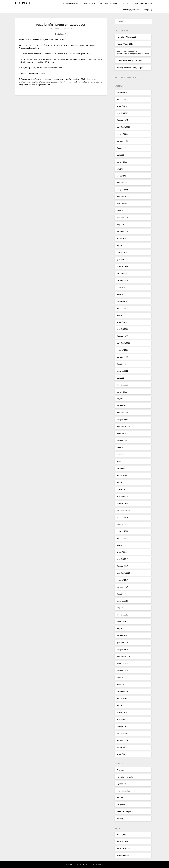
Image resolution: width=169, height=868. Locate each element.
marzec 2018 (122, 698)
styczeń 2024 (122, 252)
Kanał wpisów (122, 841)
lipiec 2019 (121, 594)
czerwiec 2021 (123, 454)
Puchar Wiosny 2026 (125, 44)
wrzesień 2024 (123, 204)
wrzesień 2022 (123, 350)
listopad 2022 (122, 336)
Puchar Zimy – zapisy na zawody (129, 61)
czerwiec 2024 (123, 218)
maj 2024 (121, 225)
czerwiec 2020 (123, 531)
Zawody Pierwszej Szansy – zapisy (130, 68)
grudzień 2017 (123, 719)
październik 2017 (124, 733)
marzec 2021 (122, 475)
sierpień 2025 (122, 141)
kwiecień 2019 (123, 615)
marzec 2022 (122, 392)
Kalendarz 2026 (90, 3)
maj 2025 (121, 155)
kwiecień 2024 (123, 232)
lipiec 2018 (121, 677)
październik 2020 (124, 510)
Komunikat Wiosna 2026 (127, 37)
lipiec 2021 (121, 448)
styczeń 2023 (122, 322)
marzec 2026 (122, 99)
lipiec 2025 (121, 148)
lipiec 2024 (121, 211)
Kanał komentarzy (124, 848)
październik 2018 (124, 657)
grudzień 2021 (123, 413)
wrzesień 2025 (123, 134)
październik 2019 (124, 573)
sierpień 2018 (122, 671)
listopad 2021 (122, 420)
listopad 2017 (122, 726)
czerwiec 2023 (123, 287)
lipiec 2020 (121, 524)
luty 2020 (121, 545)
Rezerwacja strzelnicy (71, 3)
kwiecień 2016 (123, 747)
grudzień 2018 (123, 643)
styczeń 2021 (122, 489)
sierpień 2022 (122, 357)
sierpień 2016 (122, 740)
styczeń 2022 (122, 406)
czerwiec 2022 (123, 371)
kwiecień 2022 (123, 385)
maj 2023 (121, 294)
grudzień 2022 (123, 329)
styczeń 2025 (122, 176)
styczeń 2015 (122, 754)
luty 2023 (121, 315)
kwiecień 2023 (123, 301)
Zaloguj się (148, 10)
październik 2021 (124, 427)
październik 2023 (124, 273)
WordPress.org (123, 855)
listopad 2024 (122, 190)
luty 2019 (121, 629)
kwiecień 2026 (123, 92)
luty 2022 (121, 399)
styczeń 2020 (122, 552)
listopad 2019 (122, 566)
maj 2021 (121, 461)
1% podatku (126, 3)
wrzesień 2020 (123, 517)
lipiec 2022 (121, 364)
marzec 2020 (122, 538)
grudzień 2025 (123, 113)
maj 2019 (121, 608)
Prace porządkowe (124, 791)
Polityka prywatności (131, 10)
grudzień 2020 (123, 496)
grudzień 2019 (123, 559)
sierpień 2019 (122, 587)
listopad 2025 (122, 120)
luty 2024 (121, 245)
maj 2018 (121, 684)
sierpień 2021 (122, 441)
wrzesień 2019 (123, 580)
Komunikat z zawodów (143, 3)
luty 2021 (121, 482)
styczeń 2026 (122, 106)
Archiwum (121, 770)
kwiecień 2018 (123, 691)
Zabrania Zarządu (124, 812)
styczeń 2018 (122, 712)
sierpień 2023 (122, 280)
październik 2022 (124, 343)
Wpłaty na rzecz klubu (109, 3)
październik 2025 (124, 127)
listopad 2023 (122, 266)
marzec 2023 (122, 308)
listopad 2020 (122, 503)
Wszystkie (121, 805)
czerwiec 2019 (123, 601)
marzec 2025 (122, 162)
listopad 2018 (122, 650)
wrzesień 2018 (123, 663)
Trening (120, 798)
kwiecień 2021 (123, 468)
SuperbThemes (97, 865)
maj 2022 (121, 378)
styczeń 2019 (122, 636)
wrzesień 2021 (123, 434)
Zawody (120, 819)
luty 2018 (121, 705)
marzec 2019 (122, 622)
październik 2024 (124, 197)
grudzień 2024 (123, 183)
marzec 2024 (122, 238)
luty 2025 (121, 169)
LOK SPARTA (23, 3)
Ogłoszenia (121, 784)
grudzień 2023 (123, 259)
